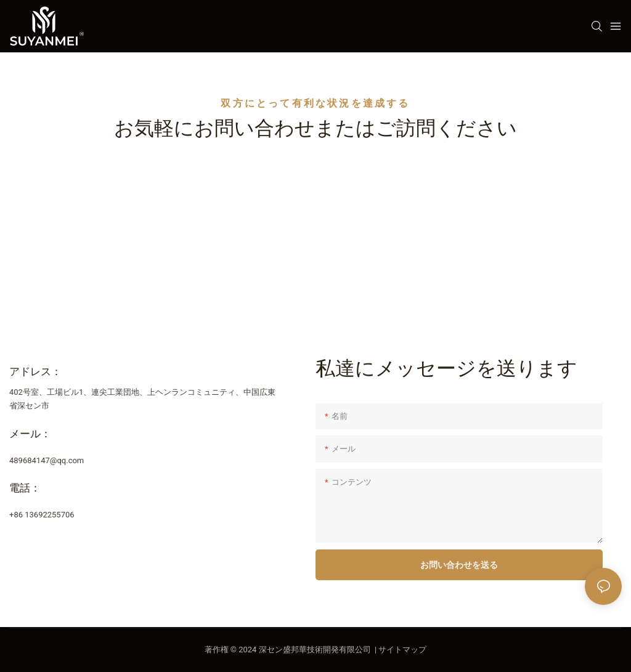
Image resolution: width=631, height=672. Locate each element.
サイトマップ (402, 650)
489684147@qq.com (47, 460)
